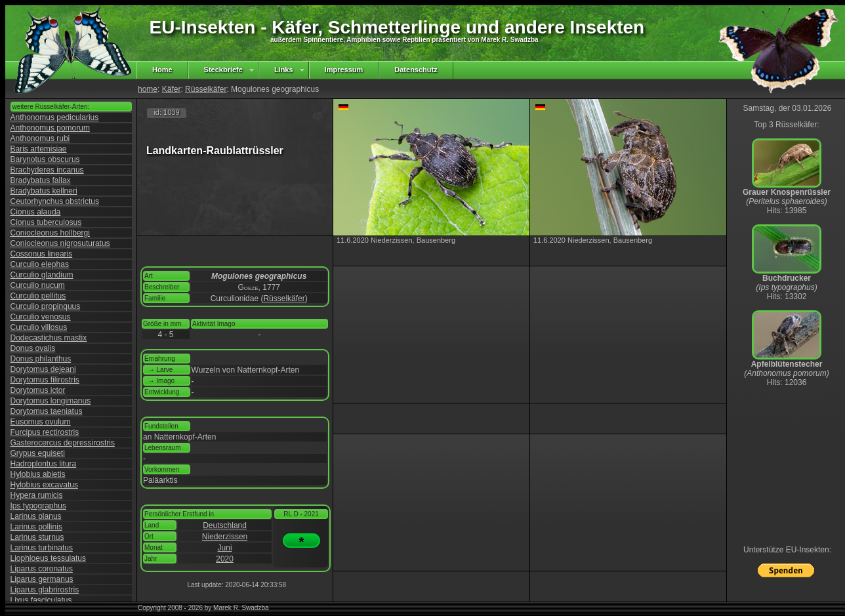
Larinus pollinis (36, 527)
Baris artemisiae (39, 149)
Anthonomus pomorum (50, 128)
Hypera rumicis (37, 495)
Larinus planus (36, 516)
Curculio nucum (38, 285)
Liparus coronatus (42, 569)
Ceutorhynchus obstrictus (55, 201)
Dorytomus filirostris (45, 380)
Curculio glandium (42, 275)
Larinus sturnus (37, 537)
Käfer (172, 89)
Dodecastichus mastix (49, 338)
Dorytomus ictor (38, 390)
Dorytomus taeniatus (47, 411)
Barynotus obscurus (45, 159)
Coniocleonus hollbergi (50, 233)
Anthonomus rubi (40, 138)
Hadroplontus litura (44, 464)
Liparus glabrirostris (45, 590)
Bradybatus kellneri (44, 191)
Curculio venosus (41, 317)
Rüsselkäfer (206, 89)
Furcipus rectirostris (45, 432)
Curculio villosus (39, 327)
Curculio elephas (40, 264)
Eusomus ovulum (41, 422)
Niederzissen (225, 537)
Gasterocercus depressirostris (63, 443)
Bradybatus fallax (41, 180)
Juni (225, 548)
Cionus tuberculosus (46, 222)
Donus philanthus (41, 359)
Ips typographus (38, 506)
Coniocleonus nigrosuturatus (60, 243)
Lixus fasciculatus (41, 600)
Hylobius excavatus (44, 485)
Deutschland (225, 525)
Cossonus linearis (42, 254)
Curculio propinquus (46, 306)
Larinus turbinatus (42, 548)
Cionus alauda (36, 212)
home (148, 89)
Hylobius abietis (38, 474)
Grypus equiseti (38, 453)
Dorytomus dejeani (43, 369)
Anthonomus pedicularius (55, 117)
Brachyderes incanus (47, 170)
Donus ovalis (33, 348)
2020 (225, 559)
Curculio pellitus (38, 296)
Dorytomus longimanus (51, 401)
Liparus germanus (42, 579)
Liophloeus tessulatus (48, 558)
